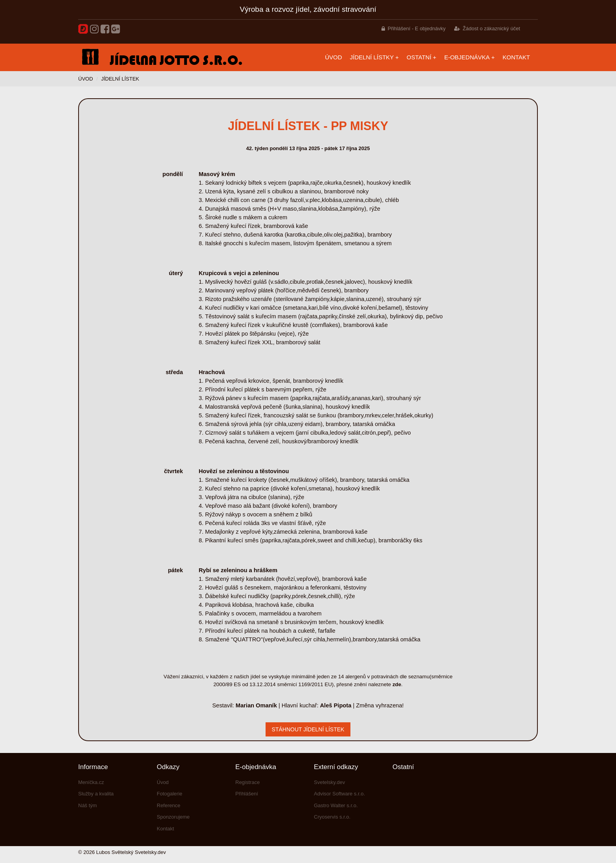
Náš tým (88, 805)
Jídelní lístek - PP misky (308, 126)
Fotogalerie (170, 794)
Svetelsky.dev (329, 782)
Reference (169, 805)
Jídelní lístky (372, 57)
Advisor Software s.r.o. (339, 794)
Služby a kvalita (96, 794)
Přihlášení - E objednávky (417, 28)
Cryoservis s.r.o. (332, 817)
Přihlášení (247, 794)
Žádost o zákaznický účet (491, 28)
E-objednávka (467, 57)
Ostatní (419, 57)
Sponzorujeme (173, 817)
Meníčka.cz (91, 782)
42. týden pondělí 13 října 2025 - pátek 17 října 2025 (308, 148)
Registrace (247, 782)
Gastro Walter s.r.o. (336, 805)
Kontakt (516, 57)
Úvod (333, 57)
